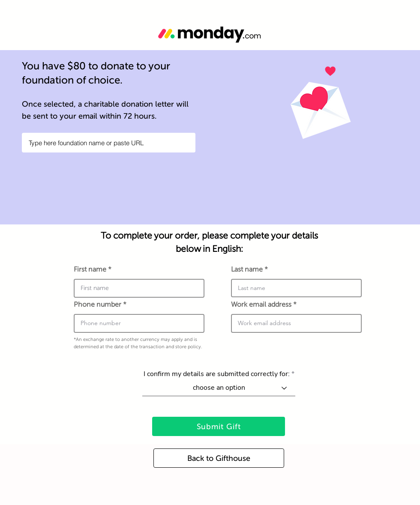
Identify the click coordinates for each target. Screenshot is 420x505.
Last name (247, 269)
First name (90, 269)
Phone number (97, 305)
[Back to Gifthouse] (219, 458)
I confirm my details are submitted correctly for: (217, 374)
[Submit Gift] (219, 426)
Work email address (262, 305)
